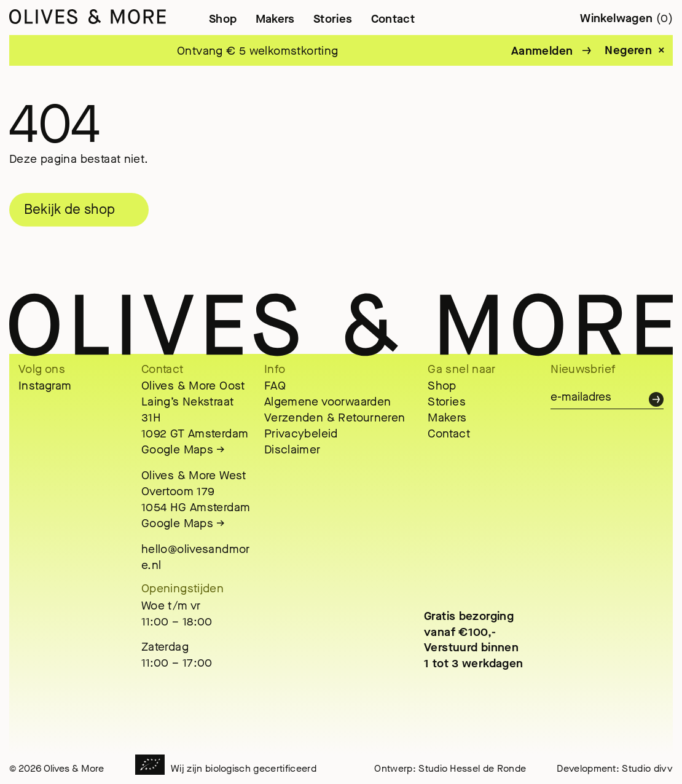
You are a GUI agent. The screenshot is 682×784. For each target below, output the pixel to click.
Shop (223, 19)
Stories (333, 19)
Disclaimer (292, 449)
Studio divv (647, 768)
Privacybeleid (301, 433)
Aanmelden (542, 51)
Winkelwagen (626, 18)
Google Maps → (183, 449)
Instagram (45, 386)
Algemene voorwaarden (328, 402)
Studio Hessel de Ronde (472, 768)
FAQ (275, 386)
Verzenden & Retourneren (335, 417)
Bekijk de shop (69, 210)
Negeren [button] (628, 50)
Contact (393, 19)
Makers (275, 19)
